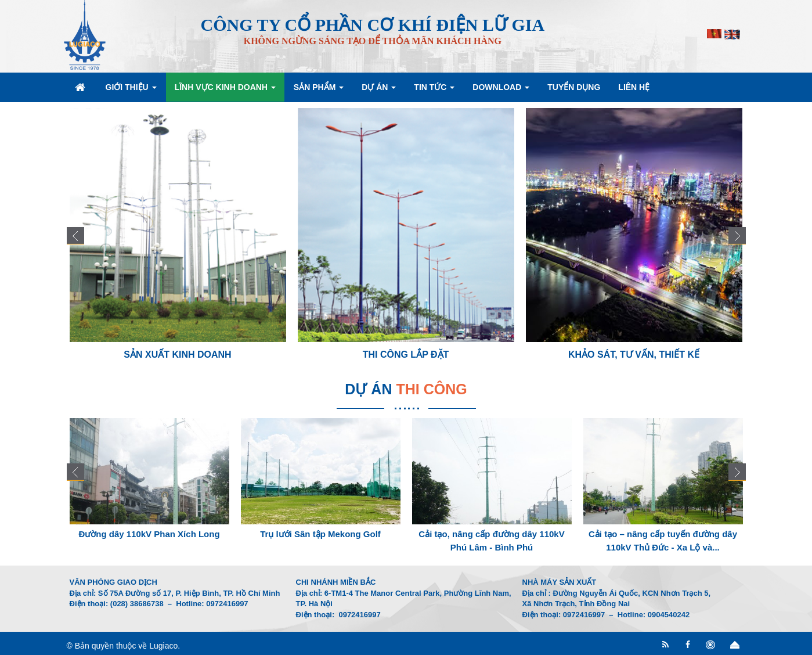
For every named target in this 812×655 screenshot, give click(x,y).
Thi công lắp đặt (406, 355)
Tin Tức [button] (434, 91)
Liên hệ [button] (634, 87)
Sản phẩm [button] (319, 91)
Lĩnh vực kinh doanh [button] (225, 91)
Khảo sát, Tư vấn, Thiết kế (634, 355)
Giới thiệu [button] (131, 91)
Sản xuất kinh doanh (177, 355)
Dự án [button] (379, 91)
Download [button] (501, 91)
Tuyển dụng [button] (574, 87)
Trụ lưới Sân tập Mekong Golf (320, 534)
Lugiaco (163, 646)
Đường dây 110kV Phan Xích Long (149, 534)
